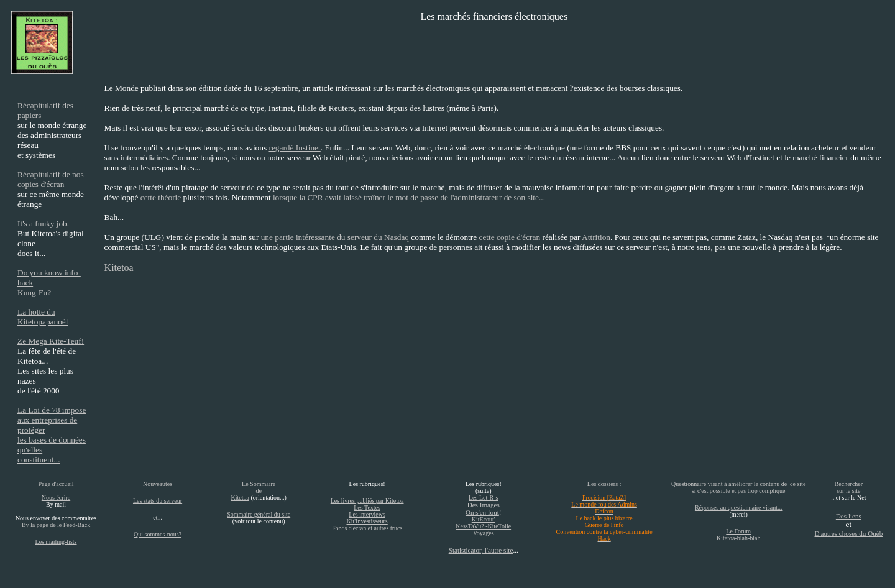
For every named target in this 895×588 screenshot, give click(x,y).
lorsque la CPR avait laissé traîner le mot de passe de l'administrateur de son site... (409, 197)
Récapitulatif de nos (51, 174)
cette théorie (161, 197)
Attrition (596, 237)
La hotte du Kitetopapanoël (43, 317)
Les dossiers (603, 484)
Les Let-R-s (484, 498)
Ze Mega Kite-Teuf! (51, 341)
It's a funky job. (43, 223)
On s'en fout (482, 512)
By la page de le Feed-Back (56, 525)
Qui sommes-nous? (158, 534)
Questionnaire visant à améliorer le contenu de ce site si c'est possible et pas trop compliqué (738, 487)
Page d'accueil (56, 484)
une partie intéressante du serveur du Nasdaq (335, 237)
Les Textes (367, 508)
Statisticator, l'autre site (481, 550)
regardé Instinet (294, 148)
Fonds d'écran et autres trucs (367, 528)
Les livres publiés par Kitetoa (367, 501)
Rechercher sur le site (849, 487)
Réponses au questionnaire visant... (739, 508)
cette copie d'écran (510, 237)
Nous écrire (56, 498)
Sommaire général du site (259, 514)
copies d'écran (41, 184)
